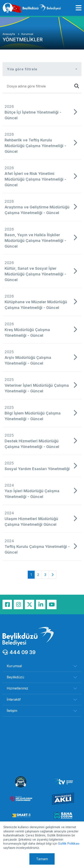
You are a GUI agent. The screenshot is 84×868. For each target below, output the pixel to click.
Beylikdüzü (15, 677)
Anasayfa (9, 34)
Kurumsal (27, 34)
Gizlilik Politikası (69, 843)
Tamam (42, 859)
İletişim (12, 711)
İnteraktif (14, 699)
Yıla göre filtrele (22, 69)
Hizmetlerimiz (17, 688)
